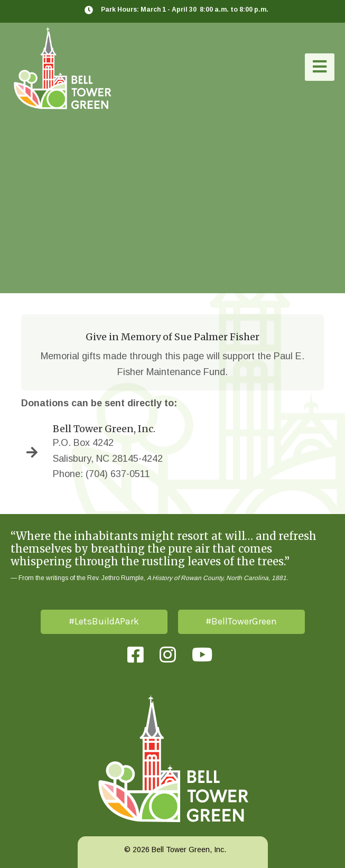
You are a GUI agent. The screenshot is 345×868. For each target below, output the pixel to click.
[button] (320, 67)
